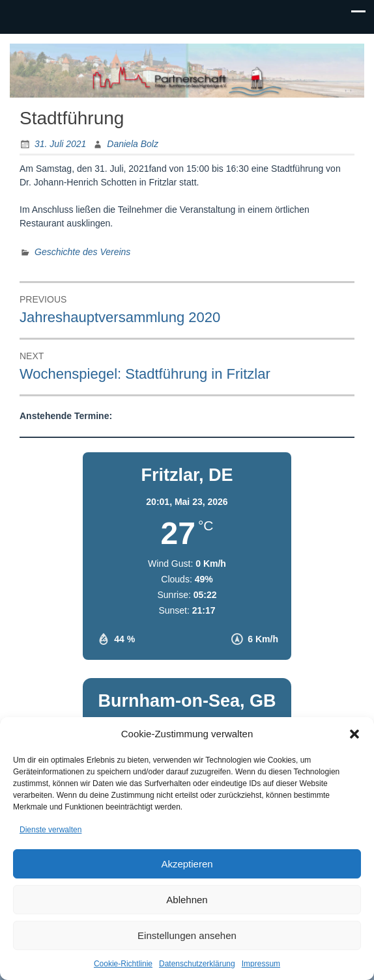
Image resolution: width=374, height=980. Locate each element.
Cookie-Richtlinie (123, 964)
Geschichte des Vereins (82, 252)
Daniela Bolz (133, 144)
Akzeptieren (187, 864)
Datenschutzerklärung (197, 964)
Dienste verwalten (50, 830)
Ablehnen (187, 900)
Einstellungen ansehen (187, 935)
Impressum (261, 964)
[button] (354, 734)
